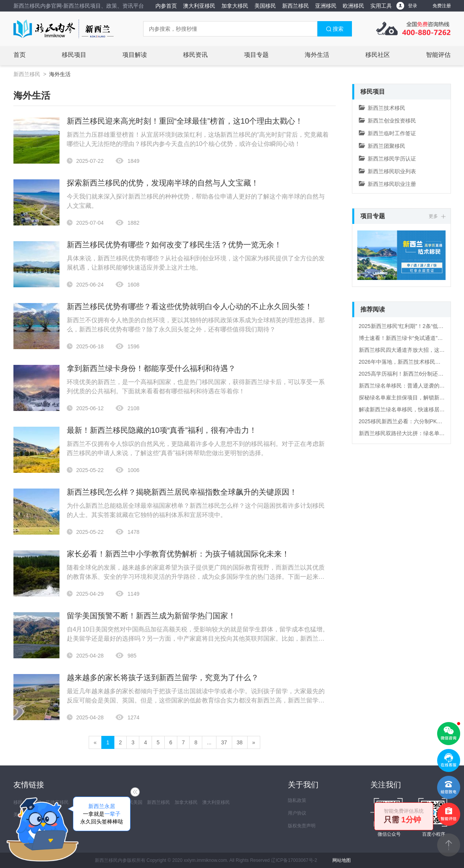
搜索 (335, 29)
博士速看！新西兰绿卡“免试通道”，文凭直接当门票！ (402, 338)
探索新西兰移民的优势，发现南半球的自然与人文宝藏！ (163, 183)
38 (240, 742)
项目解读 (135, 55)
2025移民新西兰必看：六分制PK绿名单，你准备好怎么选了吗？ (402, 421)
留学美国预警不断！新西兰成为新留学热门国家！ (151, 616)
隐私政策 (297, 800)
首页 (20, 55)
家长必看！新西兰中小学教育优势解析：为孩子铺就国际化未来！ (178, 554)
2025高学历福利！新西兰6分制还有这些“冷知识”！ (402, 374)
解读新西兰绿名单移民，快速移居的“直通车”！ (402, 409)
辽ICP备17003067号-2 (294, 860)
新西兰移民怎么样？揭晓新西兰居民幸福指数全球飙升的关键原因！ (182, 492)
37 (224, 742)
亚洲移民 (326, 6)
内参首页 (166, 6)
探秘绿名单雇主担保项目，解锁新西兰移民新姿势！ (402, 398)
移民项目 (74, 55)
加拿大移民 (235, 6)
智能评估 (438, 55)
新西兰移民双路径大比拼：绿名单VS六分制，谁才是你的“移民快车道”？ (402, 433)
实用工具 (381, 6)
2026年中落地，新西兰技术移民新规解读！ (402, 362)
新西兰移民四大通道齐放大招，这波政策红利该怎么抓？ (402, 350)
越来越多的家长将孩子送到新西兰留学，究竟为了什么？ (163, 678)
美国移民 (265, 6)
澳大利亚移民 (199, 6)
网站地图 (342, 860)
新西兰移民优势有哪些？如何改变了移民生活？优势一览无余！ (174, 245)
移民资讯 (195, 55)
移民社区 (378, 55)
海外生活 (317, 55)
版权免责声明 (302, 826)
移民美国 (133, 802)
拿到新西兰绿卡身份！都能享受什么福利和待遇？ (151, 368)
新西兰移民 (296, 6)
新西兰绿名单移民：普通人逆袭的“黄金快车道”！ (402, 386)
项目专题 (256, 55)
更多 (437, 216)
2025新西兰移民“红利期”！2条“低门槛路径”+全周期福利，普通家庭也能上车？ (402, 326)
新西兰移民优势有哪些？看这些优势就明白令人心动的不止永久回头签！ (190, 306)
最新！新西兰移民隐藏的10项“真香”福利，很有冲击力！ (162, 430)
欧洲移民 (353, 6)
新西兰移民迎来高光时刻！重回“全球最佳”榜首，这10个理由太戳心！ (185, 121)
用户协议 (297, 813)
